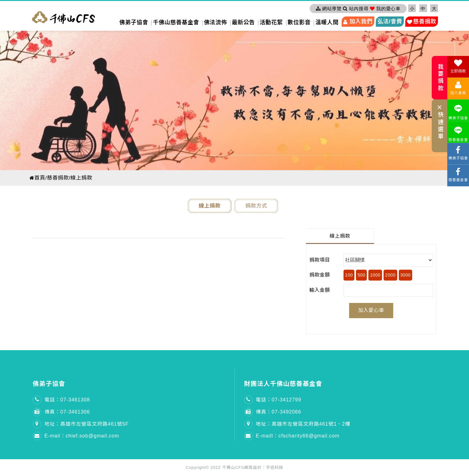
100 (349, 275)
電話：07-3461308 (67, 400)
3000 (406, 275)
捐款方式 (256, 206)
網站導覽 (329, 9)
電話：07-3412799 (279, 400)
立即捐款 (458, 66)
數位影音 (299, 22)
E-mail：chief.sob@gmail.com (82, 436)
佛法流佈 (216, 22)
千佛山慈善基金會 (176, 22)
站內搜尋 (356, 9)
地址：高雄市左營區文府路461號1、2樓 (303, 424)
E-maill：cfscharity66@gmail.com (298, 436)
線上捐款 (210, 206)
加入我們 (361, 21)
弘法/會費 (390, 21)
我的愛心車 (385, 9)
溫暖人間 (327, 22)
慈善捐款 (425, 21)
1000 (375, 275)
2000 (390, 275)
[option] (234, 99)
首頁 (38, 178)
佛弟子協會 (134, 22)
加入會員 (458, 88)
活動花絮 (271, 22)
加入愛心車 (371, 310)
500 (361, 275)
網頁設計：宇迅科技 (264, 467)
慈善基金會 (458, 133)
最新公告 (243, 22)
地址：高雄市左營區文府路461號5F (87, 424)
